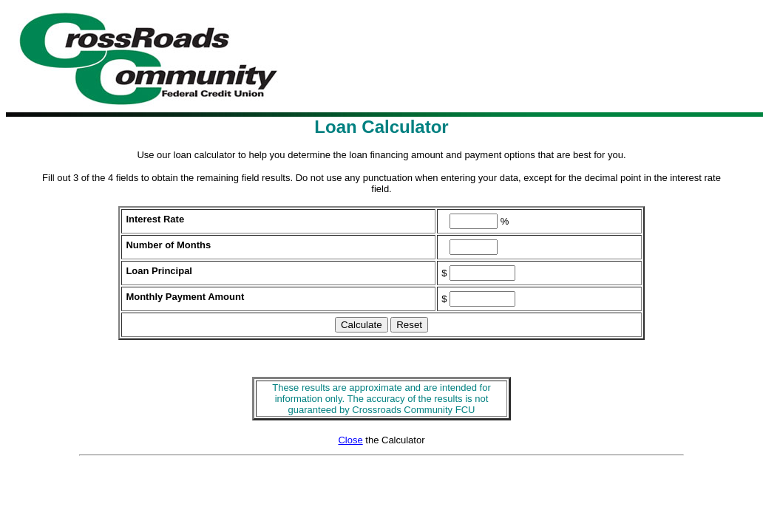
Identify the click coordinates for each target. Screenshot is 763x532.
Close (350, 440)
